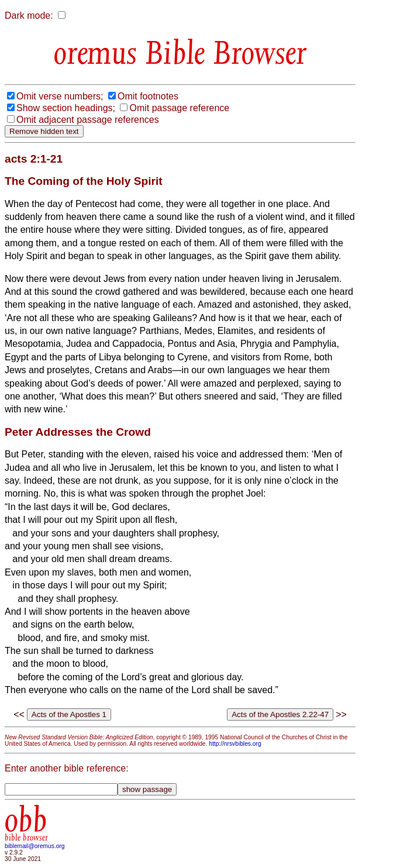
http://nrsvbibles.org (235, 744)
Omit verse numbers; (60, 96)
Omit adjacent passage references (88, 120)
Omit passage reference (179, 108)
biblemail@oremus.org (35, 846)
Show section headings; (66, 108)
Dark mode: (29, 15)
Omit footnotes (148, 96)
